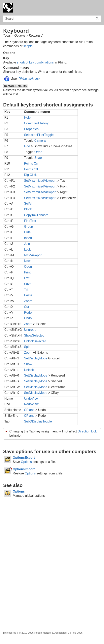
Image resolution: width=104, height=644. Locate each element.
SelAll (28, 203)
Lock (27, 249)
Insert (28, 238)
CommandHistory (36, 123)
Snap (38, 158)
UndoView (31, 399)
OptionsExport (24, 458)
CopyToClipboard (36, 215)
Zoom (28, 301)
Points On (31, 163)
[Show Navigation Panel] (99, 8)
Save (28, 284)
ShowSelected (34, 335)
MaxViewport (33, 255)
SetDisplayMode (36, 358)
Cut (27, 307)
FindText (30, 221)
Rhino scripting (29, 79)
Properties (31, 129)
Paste (28, 295)
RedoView (31, 404)
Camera (40, 141)
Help (27, 118)
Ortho (38, 152)
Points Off (31, 169)
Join (27, 244)
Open (28, 267)
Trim (27, 289)
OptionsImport (24, 469)
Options (26, 462)
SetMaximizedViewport (40, 181)
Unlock (29, 370)
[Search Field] (52, 19)
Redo (28, 313)
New (27, 261)
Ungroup (30, 330)
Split (27, 347)
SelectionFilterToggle (39, 135)
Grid (27, 146)
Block (28, 209)
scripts (28, 46)
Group (28, 227)
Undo (28, 318)
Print (27, 272)
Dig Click (30, 175)
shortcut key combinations (35, 62)
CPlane (29, 410)
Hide (27, 232)
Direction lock (87, 431)
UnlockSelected (35, 341)
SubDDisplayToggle (38, 421)
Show (28, 364)
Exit (27, 278)
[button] (97, 19)
